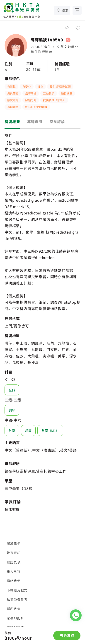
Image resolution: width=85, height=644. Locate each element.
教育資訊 (14, 553)
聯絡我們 (14, 581)
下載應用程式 (17, 590)
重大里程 (14, 571)
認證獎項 (14, 562)
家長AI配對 (15, 618)
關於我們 (14, 543)
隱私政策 (14, 609)
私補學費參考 (17, 599)
